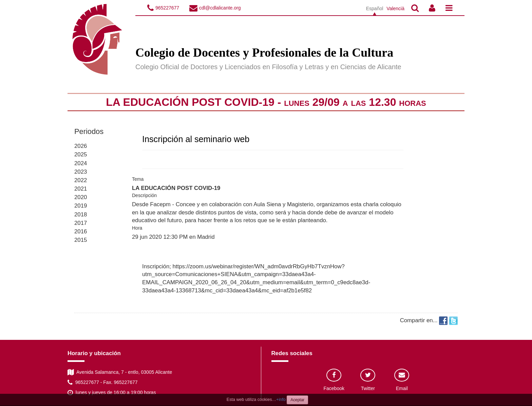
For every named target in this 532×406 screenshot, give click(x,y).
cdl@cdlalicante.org (220, 8)
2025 (81, 154)
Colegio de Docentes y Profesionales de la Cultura (264, 53)
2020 (81, 197)
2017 (81, 223)
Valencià (395, 8)
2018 (81, 215)
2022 (81, 180)
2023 (81, 172)
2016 (81, 231)
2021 (81, 189)
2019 (81, 206)
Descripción (144, 195)
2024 (81, 163)
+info (281, 400)
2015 (81, 240)
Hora (137, 228)
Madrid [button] (206, 237)
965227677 (167, 8)
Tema (138, 179)
